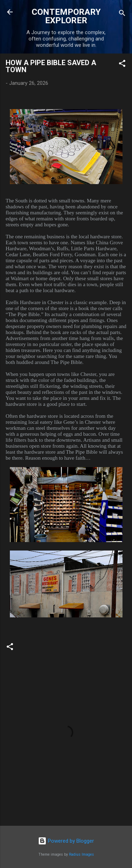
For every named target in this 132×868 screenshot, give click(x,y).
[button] (122, 65)
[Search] (122, 14)
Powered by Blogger (66, 841)
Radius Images (81, 854)
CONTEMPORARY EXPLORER (66, 16)
